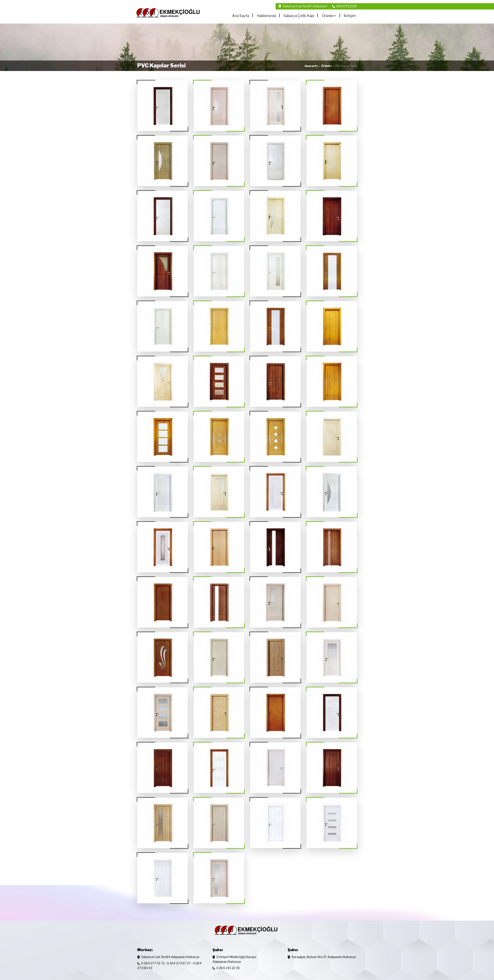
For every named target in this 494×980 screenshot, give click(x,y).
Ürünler (329, 16)
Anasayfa (311, 66)
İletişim (350, 16)
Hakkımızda (266, 16)
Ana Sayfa (241, 16)
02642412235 (346, 6)
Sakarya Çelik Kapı (299, 16)
